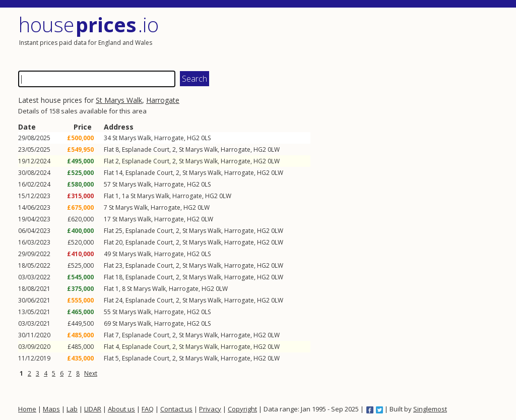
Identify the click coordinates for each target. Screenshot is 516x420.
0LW (274, 149)
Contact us (176, 409)
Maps (51, 409)
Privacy (210, 409)
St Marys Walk (119, 100)
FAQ (148, 409)
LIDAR (93, 409)
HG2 (193, 138)
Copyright (242, 409)
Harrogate (163, 100)
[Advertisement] (381, 38)
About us (121, 409)
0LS (206, 138)
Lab (72, 409)
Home (27, 409)
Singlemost (430, 409)
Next (91, 373)
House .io (88, 24)
